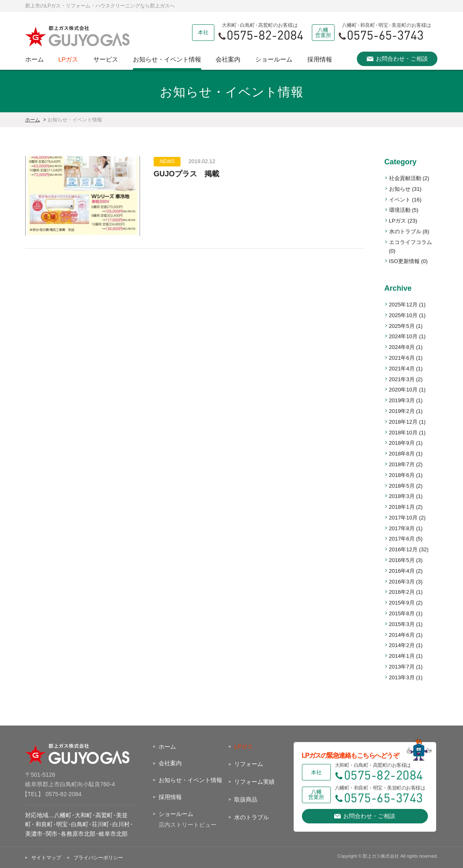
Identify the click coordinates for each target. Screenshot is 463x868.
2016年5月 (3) (406, 560)
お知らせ (405, 189)
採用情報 (320, 59)
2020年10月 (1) (407, 390)
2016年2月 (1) (406, 592)
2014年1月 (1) (406, 656)
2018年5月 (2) (406, 486)
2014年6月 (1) (406, 635)
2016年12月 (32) (409, 549)
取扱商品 (246, 799)
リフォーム (249, 764)
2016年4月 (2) (406, 571)
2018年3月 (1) (406, 496)
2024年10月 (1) (407, 336)
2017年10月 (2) (407, 518)
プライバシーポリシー (98, 858)
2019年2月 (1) (406, 411)
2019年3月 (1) (406, 400)
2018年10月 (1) (407, 433)
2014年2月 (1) (406, 645)
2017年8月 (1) (406, 528)
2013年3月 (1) (406, 677)
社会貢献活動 (409, 178)
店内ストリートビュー (188, 825)
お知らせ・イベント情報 (167, 59)
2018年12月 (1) (407, 422)
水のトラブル (409, 231)
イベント (405, 200)
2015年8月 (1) (406, 613)
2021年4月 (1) (406, 369)
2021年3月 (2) (406, 379)
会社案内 (228, 59)
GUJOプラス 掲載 (186, 174)
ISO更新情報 (408, 261)
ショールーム (274, 59)
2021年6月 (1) (406, 358)
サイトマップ (46, 858)
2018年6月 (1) (406, 475)
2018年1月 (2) (406, 507)
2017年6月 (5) (406, 539)
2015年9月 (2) (406, 603)
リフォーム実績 (254, 782)
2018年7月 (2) (406, 464)
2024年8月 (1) (406, 347)
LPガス (68, 59)
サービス (106, 59)
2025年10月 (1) (407, 315)
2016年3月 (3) (406, 582)
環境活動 (404, 210)
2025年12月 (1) (407, 305)
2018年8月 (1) (406, 454)
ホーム (34, 59)
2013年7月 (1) (406, 667)
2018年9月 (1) (406, 443)
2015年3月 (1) (406, 624)
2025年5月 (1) (406, 326)
